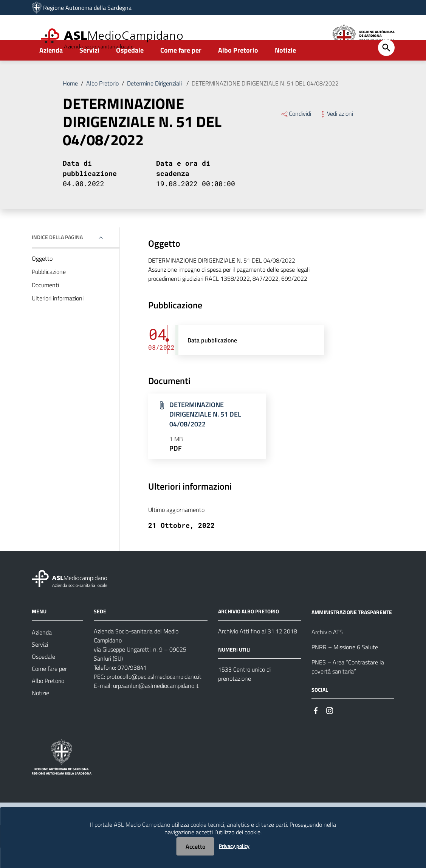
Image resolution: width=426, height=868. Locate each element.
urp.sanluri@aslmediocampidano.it (156, 706)
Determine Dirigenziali (155, 104)
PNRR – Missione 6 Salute (345, 667)
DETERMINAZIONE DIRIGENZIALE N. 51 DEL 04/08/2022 (265, 104)
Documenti (45, 305)
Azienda (51, 71)
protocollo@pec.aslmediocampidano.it (154, 697)
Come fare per (181, 71)
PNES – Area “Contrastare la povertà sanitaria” (348, 687)
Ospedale (130, 71)
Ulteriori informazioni (58, 319)
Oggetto (42, 279)
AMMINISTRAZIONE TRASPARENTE (352, 632)
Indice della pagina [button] (57, 257)
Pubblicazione (49, 292)
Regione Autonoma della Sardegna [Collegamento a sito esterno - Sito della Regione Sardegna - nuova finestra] (87, 8)
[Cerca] (386, 68)
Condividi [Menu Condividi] (296, 134)
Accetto (195, 846)
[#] (316, 730)
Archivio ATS (327, 652)
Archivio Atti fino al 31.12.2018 (258, 652)
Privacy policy (234, 846)
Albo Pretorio (238, 71)
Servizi (89, 71)
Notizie (285, 71)
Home (70, 104)
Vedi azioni (336, 134)
